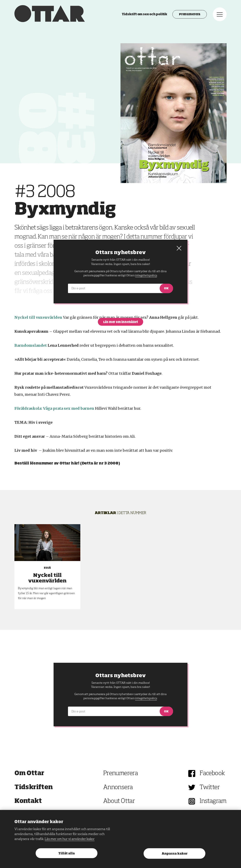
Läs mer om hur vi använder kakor (70, 839)
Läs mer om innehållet (121, 322)
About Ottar (119, 801)
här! (75, 463)
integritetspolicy (146, 698)
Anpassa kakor (175, 854)
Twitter (210, 787)
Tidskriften (34, 787)
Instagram (213, 801)
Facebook (212, 773)
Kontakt (28, 801)
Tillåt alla (67, 853)
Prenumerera (190, 14)
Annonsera (118, 787)
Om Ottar (29, 773)
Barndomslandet (31, 345)
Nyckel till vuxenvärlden (38, 317)
